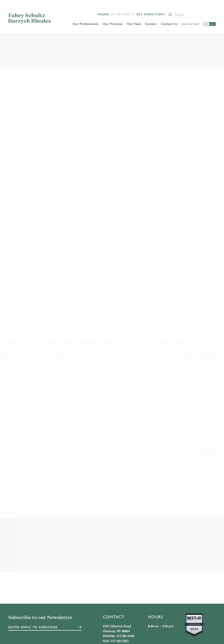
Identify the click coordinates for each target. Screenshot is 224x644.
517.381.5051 (120, 641)
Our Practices (113, 24)
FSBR (30, 18)
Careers (151, 24)
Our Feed (134, 24)
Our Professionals (86, 24)
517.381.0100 (120, 14)
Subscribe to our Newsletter (40, 618)
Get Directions (151, 14)
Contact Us (169, 24)
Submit (80, 628)
